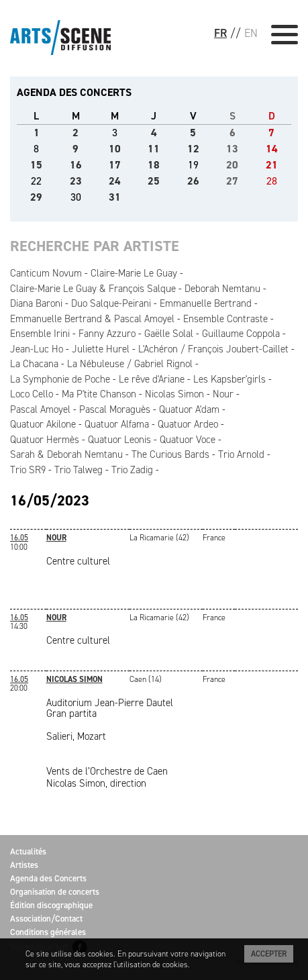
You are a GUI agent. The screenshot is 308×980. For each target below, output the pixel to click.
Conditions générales (48, 932)
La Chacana (34, 364)
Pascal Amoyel (40, 409)
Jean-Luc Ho (37, 349)
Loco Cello (32, 394)
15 (36, 165)
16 (76, 165)
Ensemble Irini (40, 334)
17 (115, 165)
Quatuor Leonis (119, 440)
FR (220, 33)
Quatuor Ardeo (188, 424)
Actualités (28, 851)
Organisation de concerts (55, 892)
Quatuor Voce (188, 440)
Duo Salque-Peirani (111, 303)
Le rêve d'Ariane (152, 379)
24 (115, 181)
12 (193, 149)
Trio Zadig (132, 470)
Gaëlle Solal (169, 334)
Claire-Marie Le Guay (134, 273)
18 (154, 165)
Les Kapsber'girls (229, 379)
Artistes (24, 865)
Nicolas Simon (174, 394)
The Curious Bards (170, 454)
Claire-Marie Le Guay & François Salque (93, 289)
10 (115, 149)
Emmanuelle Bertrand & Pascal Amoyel (92, 319)
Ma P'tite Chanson (99, 394)
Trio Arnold (241, 454)
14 (272, 149)
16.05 (19, 538)
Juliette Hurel (101, 349)
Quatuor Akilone (43, 424)
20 (232, 165)
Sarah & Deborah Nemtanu (66, 454)
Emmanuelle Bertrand (206, 303)
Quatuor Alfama (117, 424)
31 (115, 197)
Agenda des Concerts (48, 878)
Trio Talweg (79, 470)
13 (232, 149)
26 (193, 181)
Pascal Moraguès (115, 409)
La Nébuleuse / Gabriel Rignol (130, 364)
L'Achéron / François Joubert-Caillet (213, 349)
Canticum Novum (46, 273)
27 (232, 181)
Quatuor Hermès (45, 440)
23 (76, 181)
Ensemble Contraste (225, 319)
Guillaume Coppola (241, 334)
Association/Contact (46, 919)
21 (272, 165)
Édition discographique (51, 905)
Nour (223, 394)
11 (154, 149)
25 (154, 181)
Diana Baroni (36, 303)
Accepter (269, 954)
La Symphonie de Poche (60, 379)
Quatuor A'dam (189, 409)
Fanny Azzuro (107, 334)
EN (251, 33)
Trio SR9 (28, 470)
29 (36, 197)
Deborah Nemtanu (222, 289)
